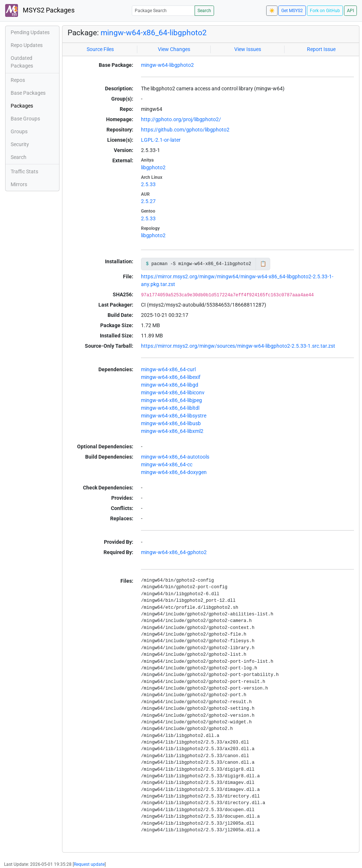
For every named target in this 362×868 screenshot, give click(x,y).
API (350, 11)
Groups (19, 131)
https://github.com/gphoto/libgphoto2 (185, 130)
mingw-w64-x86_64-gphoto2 (174, 552)
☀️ (272, 11)
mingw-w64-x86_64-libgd (170, 385)
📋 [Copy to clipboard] (263, 264)
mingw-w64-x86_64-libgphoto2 (154, 33)
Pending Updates (30, 32)
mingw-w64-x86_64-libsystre (174, 416)
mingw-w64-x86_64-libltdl (170, 408)
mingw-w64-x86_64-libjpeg (171, 400)
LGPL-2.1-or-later (161, 140)
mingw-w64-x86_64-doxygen (174, 472)
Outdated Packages (22, 62)
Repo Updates (27, 45)
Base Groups (25, 119)
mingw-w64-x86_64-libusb (171, 423)
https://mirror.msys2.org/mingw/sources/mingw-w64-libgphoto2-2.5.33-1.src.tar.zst (238, 346)
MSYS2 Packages (40, 10)
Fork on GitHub (325, 11)
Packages (22, 106)
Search (204, 11)
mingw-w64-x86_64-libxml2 (172, 431)
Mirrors (19, 184)
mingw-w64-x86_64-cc (167, 464)
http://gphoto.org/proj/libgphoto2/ (181, 119)
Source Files (100, 49)
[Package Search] (163, 10)
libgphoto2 (153, 167)
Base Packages (28, 93)
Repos (18, 80)
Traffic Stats (24, 171)
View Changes (174, 49)
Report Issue (321, 49)
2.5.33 (148, 184)
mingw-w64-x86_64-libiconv (173, 393)
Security (20, 144)
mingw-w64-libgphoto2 (167, 65)
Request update (89, 864)
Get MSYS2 (292, 11)
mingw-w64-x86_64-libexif (171, 377)
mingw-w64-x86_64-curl (168, 369)
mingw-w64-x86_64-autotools (175, 457)
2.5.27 (148, 201)
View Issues (248, 49)
